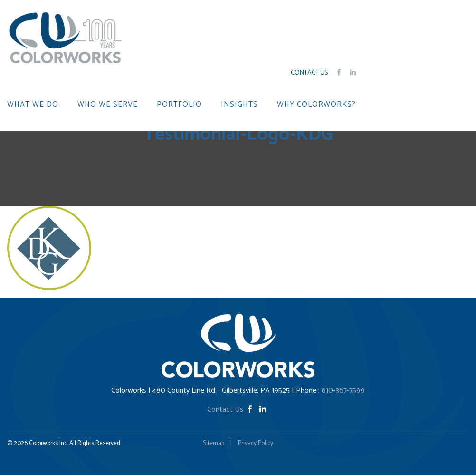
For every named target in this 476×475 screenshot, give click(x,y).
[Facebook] (251, 410)
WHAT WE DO (33, 105)
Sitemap (214, 443)
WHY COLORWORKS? (316, 105)
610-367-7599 (343, 391)
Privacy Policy (256, 443)
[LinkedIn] (263, 410)
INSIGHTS (239, 105)
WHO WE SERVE (108, 105)
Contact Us (309, 73)
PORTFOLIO (179, 105)
